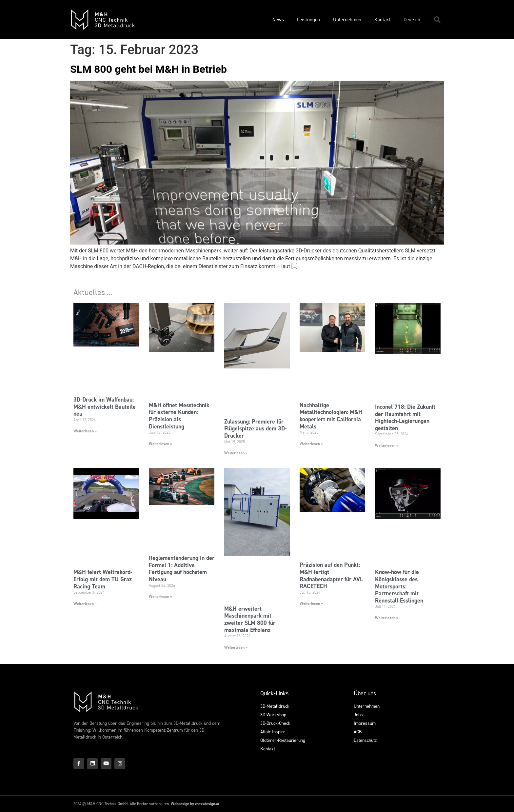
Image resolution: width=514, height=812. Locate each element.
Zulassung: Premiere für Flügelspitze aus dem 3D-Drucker (256, 429)
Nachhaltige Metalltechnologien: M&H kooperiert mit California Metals (331, 416)
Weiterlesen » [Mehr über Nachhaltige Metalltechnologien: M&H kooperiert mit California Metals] (311, 444)
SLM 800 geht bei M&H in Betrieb (148, 69)
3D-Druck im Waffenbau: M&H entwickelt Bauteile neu (105, 407)
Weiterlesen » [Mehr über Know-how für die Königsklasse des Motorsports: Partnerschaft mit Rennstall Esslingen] (387, 618)
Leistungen (308, 20)
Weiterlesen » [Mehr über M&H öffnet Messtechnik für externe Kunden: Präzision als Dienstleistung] (160, 444)
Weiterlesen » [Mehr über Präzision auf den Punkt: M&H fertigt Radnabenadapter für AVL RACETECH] (311, 604)
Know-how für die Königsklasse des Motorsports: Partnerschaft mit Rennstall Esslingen (399, 586)
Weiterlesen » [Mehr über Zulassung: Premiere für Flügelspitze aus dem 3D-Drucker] (236, 453)
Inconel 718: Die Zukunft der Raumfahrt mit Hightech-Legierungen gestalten (405, 417)
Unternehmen (347, 20)
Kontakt (382, 20)
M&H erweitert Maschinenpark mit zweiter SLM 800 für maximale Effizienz (250, 619)
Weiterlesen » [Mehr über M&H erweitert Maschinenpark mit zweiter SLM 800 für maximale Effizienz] (236, 647)
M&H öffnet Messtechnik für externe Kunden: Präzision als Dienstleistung (179, 416)
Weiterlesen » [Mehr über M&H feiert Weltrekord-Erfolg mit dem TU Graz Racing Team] (85, 604)
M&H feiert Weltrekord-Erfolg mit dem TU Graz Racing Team (103, 579)
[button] (437, 20)
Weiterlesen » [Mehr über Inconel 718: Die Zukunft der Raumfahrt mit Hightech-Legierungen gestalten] (387, 446)
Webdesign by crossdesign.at (195, 804)
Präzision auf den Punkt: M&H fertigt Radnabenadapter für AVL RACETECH (331, 575)
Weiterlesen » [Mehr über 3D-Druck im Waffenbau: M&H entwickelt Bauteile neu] (85, 431)
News (278, 20)
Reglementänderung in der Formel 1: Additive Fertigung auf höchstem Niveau (182, 569)
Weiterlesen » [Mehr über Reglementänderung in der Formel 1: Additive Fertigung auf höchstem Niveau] (160, 597)
